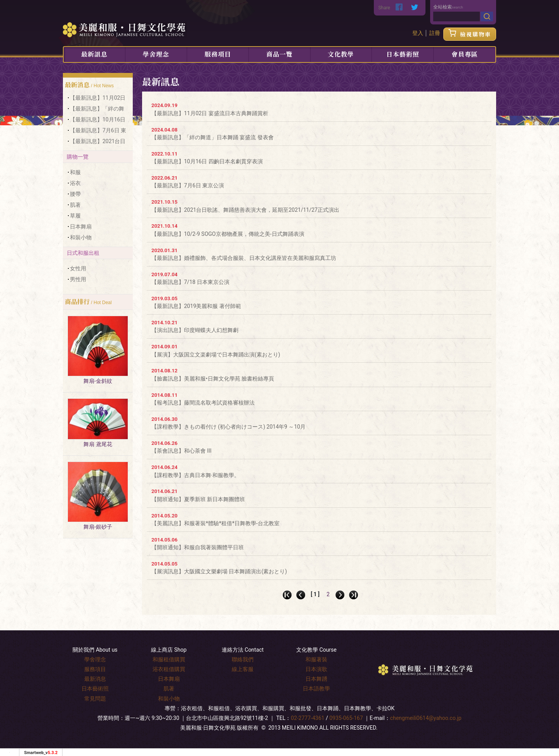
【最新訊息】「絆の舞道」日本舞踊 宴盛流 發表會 (213, 137)
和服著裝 (316, 659)
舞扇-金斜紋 (98, 381)
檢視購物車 (470, 34)
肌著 (75, 205)
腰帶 (75, 194)
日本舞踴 (316, 679)
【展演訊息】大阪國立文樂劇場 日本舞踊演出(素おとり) (219, 571)
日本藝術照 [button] (403, 54)
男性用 (78, 279)
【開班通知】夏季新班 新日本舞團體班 (198, 499)
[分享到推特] (415, 8)
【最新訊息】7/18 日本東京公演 (190, 282)
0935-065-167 (346, 718)
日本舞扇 (81, 227)
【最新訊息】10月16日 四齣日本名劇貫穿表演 (207, 161)
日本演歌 (316, 669)
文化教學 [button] (341, 54)
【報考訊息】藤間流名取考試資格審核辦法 (203, 403)
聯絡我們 (243, 659)
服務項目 (218, 54)
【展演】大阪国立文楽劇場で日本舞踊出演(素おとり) (216, 355)
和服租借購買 (169, 659)
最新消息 (95, 679)
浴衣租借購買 (169, 669)
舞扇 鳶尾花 (98, 444)
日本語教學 (316, 689)
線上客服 (243, 669)
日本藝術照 (95, 689)
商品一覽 (279, 54)
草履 (75, 216)
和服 (75, 172)
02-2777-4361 (307, 718)
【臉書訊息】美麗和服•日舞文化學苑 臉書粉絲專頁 (213, 379)
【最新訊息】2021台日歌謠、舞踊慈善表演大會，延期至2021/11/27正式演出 (245, 210)
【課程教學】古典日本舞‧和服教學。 (195, 475)
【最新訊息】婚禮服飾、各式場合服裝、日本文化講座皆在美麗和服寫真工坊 (244, 258)
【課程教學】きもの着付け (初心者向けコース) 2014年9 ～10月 (228, 427)
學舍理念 (156, 54)
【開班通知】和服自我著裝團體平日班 (198, 547)
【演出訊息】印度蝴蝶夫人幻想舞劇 (195, 330)
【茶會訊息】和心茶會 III (181, 451)
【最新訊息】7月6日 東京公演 (188, 185)
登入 (418, 33)
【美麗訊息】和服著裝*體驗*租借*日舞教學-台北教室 (215, 523)
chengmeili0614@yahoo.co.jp (426, 718)
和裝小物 (81, 237)
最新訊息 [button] (94, 54)
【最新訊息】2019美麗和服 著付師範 (196, 306)
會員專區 (465, 54)
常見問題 (95, 699)
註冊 (435, 33)
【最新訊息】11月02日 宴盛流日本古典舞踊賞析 (210, 113)
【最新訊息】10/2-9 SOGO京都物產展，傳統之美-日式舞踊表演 (228, 234)
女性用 (78, 268)
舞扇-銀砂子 (98, 527)
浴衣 (75, 183)
